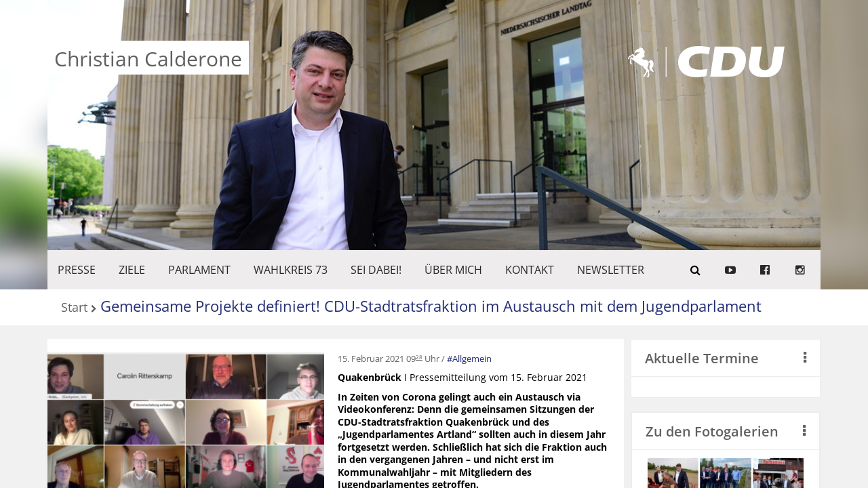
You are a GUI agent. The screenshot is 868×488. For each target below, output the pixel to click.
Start (74, 308)
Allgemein (472, 359)
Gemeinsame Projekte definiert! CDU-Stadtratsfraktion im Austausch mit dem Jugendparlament (431, 306)
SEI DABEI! (376, 270)
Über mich (453, 270)
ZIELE (132, 270)
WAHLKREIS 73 (291, 270)
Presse (77, 270)
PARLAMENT (199, 270)
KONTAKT (530, 270)
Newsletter (611, 270)
